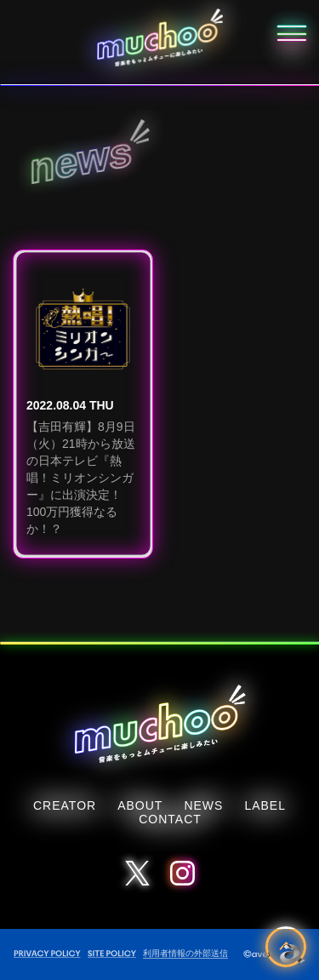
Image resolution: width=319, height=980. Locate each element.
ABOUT (140, 805)
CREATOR (65, 805)
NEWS (203, 805)
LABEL (265, 805)
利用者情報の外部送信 (185, 953)
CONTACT (170, 819)
